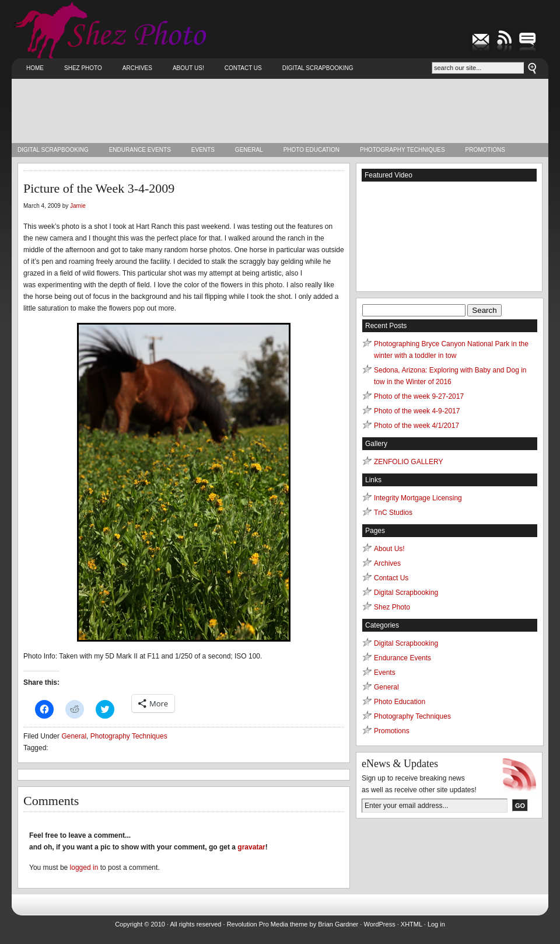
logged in (84, 868)
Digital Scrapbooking (318, 68)
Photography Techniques (402, 150)
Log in (436, 924)
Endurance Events (140, 150)
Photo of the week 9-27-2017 (419, 396)
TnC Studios (393, 513)
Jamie (78, 206)
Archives (137, 68)
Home (35, 68)
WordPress (379, 924)
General (249, 150)
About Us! (188, 68)
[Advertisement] (280, 111)
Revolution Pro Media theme (267, 924)
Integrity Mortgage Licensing (418, 498)
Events (203, 150)
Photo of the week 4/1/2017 (416, 426)
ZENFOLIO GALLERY (408, 462)
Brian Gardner (338, 924)
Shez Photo (83, 68)
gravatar (251, 847)
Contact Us (243, 68)
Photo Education (311, 150)
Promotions (485, 150)
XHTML (412, 924)
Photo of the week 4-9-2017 (417, 411)
